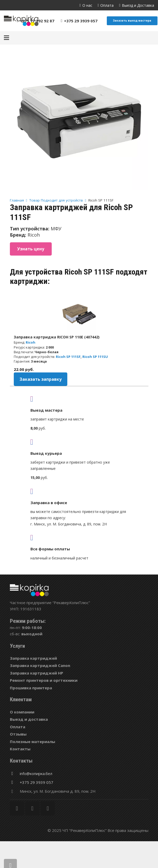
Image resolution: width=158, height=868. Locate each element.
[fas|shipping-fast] (79, 442)
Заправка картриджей (33, 658)
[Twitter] (32, 808)
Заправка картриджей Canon (40, 665)
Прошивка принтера (31, 688)
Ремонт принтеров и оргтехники (44, 680)
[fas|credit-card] (79, 537)
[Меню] (6, 38)
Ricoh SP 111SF (68, 357)
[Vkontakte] (48, 808)
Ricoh (31, 342)
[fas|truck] (79, 399)
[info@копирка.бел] (15, 773)
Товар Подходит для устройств (56, 200)
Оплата (18, 727)
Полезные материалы (32, 742)
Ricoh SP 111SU (95, 357)
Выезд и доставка (29, 719)
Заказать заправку (41, 379)
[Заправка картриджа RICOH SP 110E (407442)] (79, 314)
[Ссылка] (21, 21)
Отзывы (18, 734)
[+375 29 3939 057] (15, 782)
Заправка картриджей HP (37, 673)
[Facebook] (17, 808)
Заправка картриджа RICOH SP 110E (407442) (57, 337)
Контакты (20, 749)
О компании (22, 712)
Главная (17, 200)
